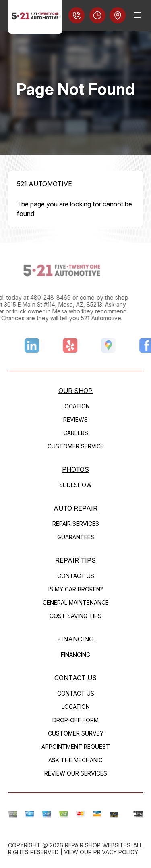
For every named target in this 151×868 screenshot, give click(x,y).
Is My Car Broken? (76, 589)
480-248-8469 (40, 297)
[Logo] (35, 17)
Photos (75, 469)
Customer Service (76, 446)
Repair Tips (75, 560)
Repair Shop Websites (98, 845)
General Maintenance (76, 602)
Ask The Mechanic (75, 760)
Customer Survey (76, 733)
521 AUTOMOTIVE (44, 184)
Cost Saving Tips (75, 616)
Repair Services (76, 524)
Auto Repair (75, 508)
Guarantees (76, 537)
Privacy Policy (116, 852)
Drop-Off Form (75, 720)
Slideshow (75, 485)
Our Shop (75, 391)
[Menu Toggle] (138, 15)
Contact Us (76, 576)
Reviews (75, 419)
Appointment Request (76, 747)
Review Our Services (76, 773)
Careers (76, 433)
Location (76, 406)
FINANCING (75, 639)
